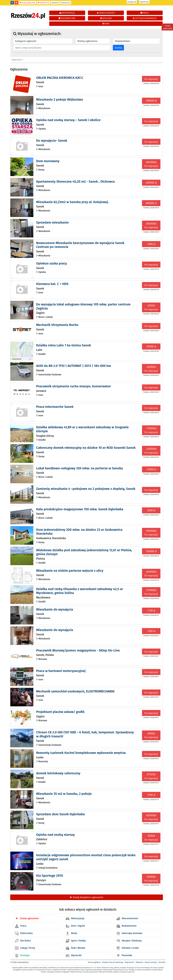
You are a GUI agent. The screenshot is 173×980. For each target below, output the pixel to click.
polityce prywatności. (128, 972)
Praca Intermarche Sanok (55, 407)
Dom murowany (48, 161)
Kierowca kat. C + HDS (52, 284)
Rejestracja (144, 2)
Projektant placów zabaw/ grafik (60, 712)
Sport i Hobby (76, 941)
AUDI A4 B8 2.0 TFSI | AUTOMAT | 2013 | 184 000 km (74, 366)
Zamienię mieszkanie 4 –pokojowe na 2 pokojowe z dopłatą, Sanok (86, 489)
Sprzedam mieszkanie (52, 222)
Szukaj (118, 48)
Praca (21, 926)
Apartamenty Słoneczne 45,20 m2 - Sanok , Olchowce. (76, 181)
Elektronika (24, 933)
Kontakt (162, 962)
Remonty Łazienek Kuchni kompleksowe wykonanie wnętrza (81, 753)
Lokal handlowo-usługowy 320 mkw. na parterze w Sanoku (80, 468)
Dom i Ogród (75, 926)
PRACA (145, 13)
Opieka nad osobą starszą (55, 835)
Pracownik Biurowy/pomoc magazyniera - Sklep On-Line (78, 650)
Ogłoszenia (17, 60)
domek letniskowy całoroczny (58, 773)
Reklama (55, 3)
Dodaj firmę (44, 3)
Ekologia (22, 956)
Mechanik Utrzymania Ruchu (57, 325)
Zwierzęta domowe (129, 933)
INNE (106, 24)
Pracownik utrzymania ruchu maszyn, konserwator (74, 386)
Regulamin (130, 962)
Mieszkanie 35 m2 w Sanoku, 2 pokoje (64, 794)
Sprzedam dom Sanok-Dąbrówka (60, 814)
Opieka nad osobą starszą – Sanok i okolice (68, 120)
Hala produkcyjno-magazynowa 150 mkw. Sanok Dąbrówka (80, 509)
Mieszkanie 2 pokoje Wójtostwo (60, 99)
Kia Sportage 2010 (50, 876)
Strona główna (94, 962)
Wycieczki (74, 956)
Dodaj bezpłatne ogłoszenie (86, 897)
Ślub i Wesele (76, 948)
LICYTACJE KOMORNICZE (145, 18)
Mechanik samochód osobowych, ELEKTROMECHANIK (75, 691)
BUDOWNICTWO (67, 18)
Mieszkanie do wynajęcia (55, 609)
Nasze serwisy (151, 962)
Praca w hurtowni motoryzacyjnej (61, 671)
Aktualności (66, 3)
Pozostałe (125, 955)
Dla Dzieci (23, 941)
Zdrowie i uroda (128, 948)
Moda (71, 933)
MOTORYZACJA (67, 13)
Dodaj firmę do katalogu (113, 962)
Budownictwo (127, 926)
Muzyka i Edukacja (129, 941)
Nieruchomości (127, 919)
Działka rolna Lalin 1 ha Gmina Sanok (64, 345)
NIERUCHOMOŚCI (106, 13)
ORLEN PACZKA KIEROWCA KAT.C (60, 78)
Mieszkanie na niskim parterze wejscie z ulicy (70, 571)
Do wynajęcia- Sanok (52, 141)
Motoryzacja (75, 919)
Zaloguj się (132, 2)
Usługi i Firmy (25, 948)
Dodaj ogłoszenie (28, 3)
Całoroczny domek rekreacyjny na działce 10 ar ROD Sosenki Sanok (86, 448)
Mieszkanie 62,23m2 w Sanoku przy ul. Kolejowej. (72, 202)
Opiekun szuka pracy (52, 263)
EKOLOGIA (106, 18)
